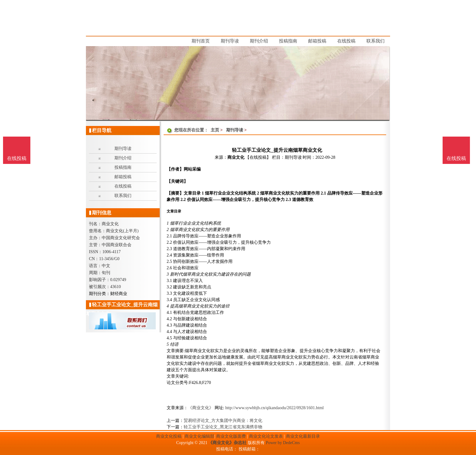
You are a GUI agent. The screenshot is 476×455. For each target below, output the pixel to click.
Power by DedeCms (283, 443)
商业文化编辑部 (199, 436)
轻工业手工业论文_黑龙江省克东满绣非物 (223, 427)
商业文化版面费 (231, 436)
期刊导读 (235, 130)
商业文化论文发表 (266, 436)
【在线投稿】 (258, 157)
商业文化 (236, 157)
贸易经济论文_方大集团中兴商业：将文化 (223, 421)
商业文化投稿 (169, 436)
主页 (215, 130)
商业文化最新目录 (303, 436)
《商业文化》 (201, 408)
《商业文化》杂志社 (227, 443)
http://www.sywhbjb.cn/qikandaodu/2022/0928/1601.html (275, 408)
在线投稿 (456, 158)
